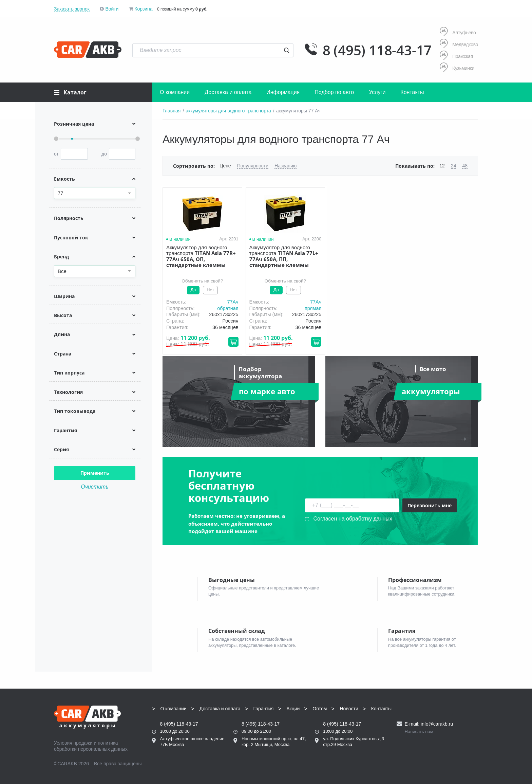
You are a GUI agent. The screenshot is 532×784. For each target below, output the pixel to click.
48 (465, 166)
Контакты (412, 92)
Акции (293, 709)
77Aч (230, 302)
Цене (225, 166)
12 (442, 166)
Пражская (456, 56)
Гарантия (264, 709)
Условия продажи (73, 743)
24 (454, 166)
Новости (349, 709)
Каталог (70, 92)
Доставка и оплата (228, 92)
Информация (283, 92)
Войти (112, 9)
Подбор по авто (334, 92)
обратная (225, 308)
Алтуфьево (458, 32)
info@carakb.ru (437, 724)
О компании (175, 92)
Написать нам (419, 732)
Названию (286, 166)
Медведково (459, 44)
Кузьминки (457, 68)
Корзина (143, 9)
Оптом (320, 709)
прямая (307, 308)
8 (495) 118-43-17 (377, 50)
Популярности (253, 166)
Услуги (377, 92)
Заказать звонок (72, 9)
